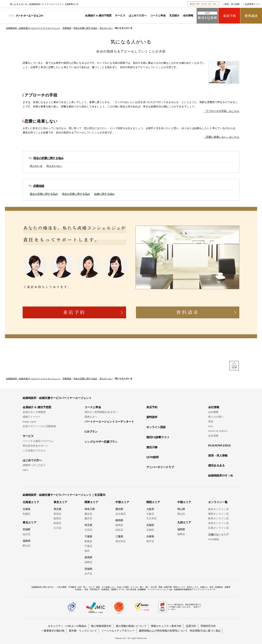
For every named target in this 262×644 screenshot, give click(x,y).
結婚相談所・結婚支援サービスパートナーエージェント (33, 28)
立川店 (57, 528)
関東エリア (91, 502)
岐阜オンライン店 (218, 518)
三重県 (119, 537)
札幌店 (26, 514)
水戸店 (88, 574)
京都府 (150, 525)
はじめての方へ (138, 15)
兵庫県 (150, 537)
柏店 (87, 551)
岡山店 (181, 514)
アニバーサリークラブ (160, 467)
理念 (211, 421)
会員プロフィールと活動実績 (39, 426)
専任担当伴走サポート (35, 446)
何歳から (204, 587)
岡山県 (181, 509)
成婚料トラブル (118, 589)
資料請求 (152, 417)
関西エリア (153, 502)
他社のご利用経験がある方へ (101, 412)
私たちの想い (216, 417)
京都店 (150, 530)
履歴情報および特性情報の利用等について (163, 631)
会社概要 (213, 412)
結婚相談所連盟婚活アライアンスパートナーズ (195, 589)
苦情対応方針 (208, 626)
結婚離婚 (142, 589)
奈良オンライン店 (218, 523)
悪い (147, 587)
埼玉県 (88, 525)
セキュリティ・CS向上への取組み (67, 626)
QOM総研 (153, 457)
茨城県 (88, 569)
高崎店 (88, 562)
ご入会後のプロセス (34, 450)
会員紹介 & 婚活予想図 (98, 15)
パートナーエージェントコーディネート (109, 422)
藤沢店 (88, 518)
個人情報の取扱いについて (131, 626)
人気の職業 (62, 587)
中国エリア (184, 502)
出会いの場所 (123, 587)
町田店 (57, 523)
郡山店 (26, 546)
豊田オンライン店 (218, 514)
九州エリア (184, 523)
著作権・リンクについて (83, 631)
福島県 (26, 541)
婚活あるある (216, 465)
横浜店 (88, 514)
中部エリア (122, 502)
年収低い (79, 589)
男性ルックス (179, 587)
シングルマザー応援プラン (101, 442)
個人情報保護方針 (101, 626)
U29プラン (91, 432)
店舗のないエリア (218, 535)
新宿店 (57, 514)
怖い (142, 587)
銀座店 (57, 518)
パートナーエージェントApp (160, 589)
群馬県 (88, 557)
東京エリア (60, 502)
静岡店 (119, 525)
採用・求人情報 (232, 4)
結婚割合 (219, 587)
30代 (80, 587)
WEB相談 (214, 539)
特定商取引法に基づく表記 (205, 631)
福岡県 (181, 529)
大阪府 (150, 509)
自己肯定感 (131, 589)
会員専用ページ (252, 4)
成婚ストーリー (32, 417)
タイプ (92, 587)
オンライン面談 (156, 427)
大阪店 (150, 514)
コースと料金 (158, 15)
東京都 (57, 509)
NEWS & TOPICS (218, 431)
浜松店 (119, 530)
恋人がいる (36, 166)
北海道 (26, 509)
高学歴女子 (95, 589)
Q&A (26, 470)
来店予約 (152, 407)
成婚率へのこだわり (34, 465)
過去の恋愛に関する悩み (44, 194)
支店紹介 (174, 15)
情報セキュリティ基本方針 (166, 626)
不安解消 (72, 587)
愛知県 (119, 509)
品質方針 (191, 626)
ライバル (134, 587)
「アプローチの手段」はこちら (221, 111)
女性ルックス (193, 587)
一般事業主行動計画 (53, 631)
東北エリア (30, 523)
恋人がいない (106, 28)
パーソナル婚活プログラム (38, 441)
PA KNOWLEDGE (220, 446)
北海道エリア (31, 502)
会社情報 (188, 15)
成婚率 (228, 587)
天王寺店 (151, 518)
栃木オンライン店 (218, 509)
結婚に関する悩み (104, 194)
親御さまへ (91, 417)
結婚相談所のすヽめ (221, 476)
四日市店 (121, 541)
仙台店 (26, 534)
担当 (212, 587)
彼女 (86, 589)
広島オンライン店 (218, 528)
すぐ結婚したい (109, 587)
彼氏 (98, 587)
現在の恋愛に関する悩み (85, 28)
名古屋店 (121, 514)
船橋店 (88, 541)
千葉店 (88, 546)
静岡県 (119, 520)
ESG (211, 426)
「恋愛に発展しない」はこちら (221, 137)
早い (85, 587)
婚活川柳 (152, 447)
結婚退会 (105, 589)
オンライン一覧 (218, 502)
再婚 (160, 587)
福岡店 (181, 534)
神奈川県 (90, 509)
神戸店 (150, 541)
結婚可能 (168, 587)
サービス (120, 15)
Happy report (29, 421)
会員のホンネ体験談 (34, 412)
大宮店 (88, 530)
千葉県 (88, 537)
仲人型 (154, 587)
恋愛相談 (67, 28)
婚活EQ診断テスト (158, 437)
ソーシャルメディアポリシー (118, 631)
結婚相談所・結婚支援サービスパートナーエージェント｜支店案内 (64, 495)
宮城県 (26, 529)
